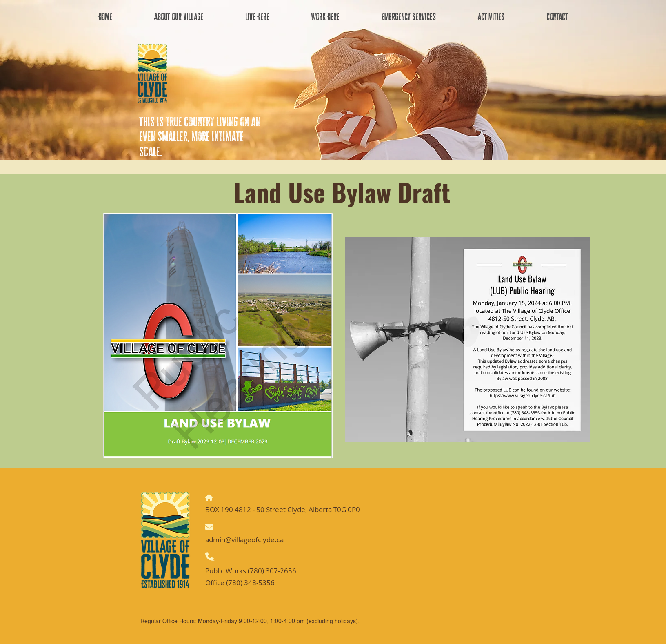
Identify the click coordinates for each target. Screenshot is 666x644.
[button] (179, 17)
